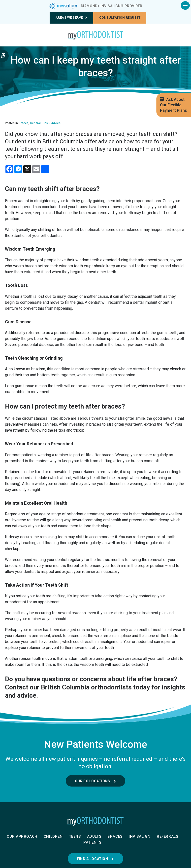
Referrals (167, 836)
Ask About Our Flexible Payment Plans (174, 105)
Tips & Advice (51, 123)
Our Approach (22, 836)
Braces (24, 123)
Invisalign (140, 836)
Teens (75, 836)
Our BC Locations (93, 781)
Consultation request (120, 18)
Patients (92, 842)
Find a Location (92, 859)
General (35, 123)
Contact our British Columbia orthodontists (68, 687)
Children (53, 836)
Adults (94, 836)
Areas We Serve (72, 18)
